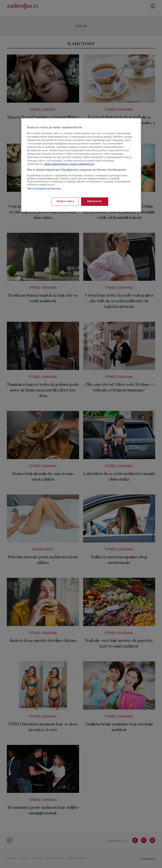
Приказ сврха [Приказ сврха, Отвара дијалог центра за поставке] (65, 202)
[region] (81, 165)
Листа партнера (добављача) (44, 189)
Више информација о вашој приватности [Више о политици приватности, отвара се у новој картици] (69, 164)
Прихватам (95, 202)
